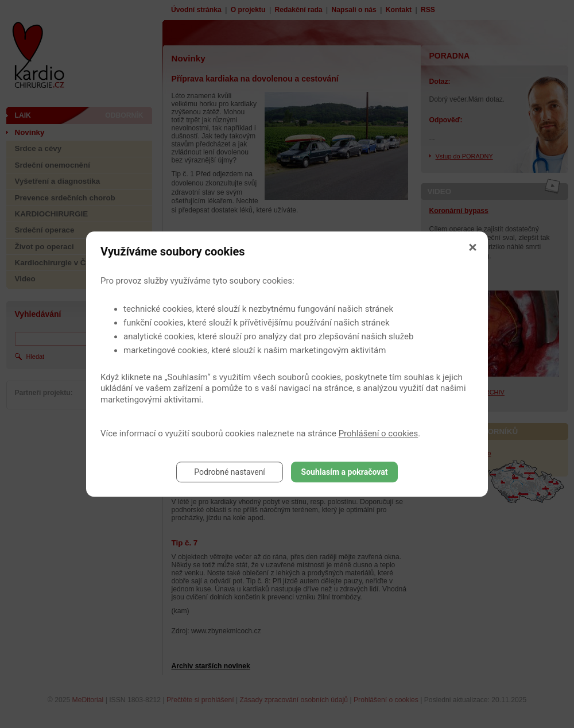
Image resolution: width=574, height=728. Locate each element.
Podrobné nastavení (230, 472)
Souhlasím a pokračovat (345, 472)
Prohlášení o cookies (379, 433)
